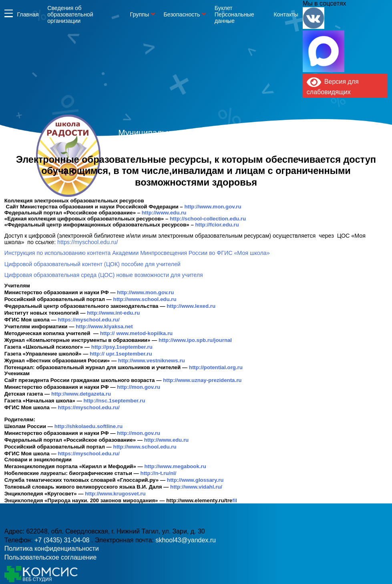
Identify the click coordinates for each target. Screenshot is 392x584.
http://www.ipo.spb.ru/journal (195, 340)
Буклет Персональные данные (234, 14)
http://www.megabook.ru (175, 466)
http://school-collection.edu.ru (209, 219)
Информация (9, 13)
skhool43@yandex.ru (186, 540)
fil (202, 500)
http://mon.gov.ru (139, 387)
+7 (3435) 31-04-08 (63, 540)
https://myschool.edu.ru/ (87, 242)
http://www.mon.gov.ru (213, 207)
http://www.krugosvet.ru (115, 494)
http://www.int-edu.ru (113, 313)
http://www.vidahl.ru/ (196, 487)
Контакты (286, 14)
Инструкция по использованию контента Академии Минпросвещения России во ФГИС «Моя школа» (137, 253)
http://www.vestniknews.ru (152, 361)
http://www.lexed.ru (191, 306)
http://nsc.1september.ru (114, 401)
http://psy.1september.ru (122, 347)
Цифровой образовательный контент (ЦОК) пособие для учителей (92, 264)
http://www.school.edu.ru (145, 299)
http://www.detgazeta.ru (81, 394)
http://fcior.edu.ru (217, 225)
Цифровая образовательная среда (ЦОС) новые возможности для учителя (104, 275)
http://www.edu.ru (165, 213)
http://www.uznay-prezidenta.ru (202, 380)
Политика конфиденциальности (52, 549)
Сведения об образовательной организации (70, 14)
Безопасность (182, 14)
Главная (28, 14)
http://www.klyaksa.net (104, 326)
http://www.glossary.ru (195, 480)
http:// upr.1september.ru (121, 354)
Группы (140, 14)
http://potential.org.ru (216, 367)
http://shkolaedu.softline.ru (88, 426)
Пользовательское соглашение (50, 557)
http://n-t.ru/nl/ (159, 473)
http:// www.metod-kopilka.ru (137, 333)
